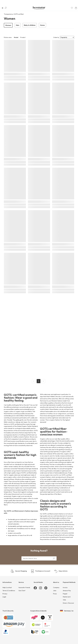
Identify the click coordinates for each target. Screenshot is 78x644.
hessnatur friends (24, 587)
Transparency (8, 14)
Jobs (55, 591)
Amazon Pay (67, 591)
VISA (64, 600)
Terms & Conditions (9, 591)
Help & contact (7, 587)
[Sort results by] (67, 37)
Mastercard (67, 597)
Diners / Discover (68, 603)
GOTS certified (19, 14)
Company (56, 587)
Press (55, 594)
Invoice (65, 587)
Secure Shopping (19, 571)
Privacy (5, 594)
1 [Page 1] (38, 381)
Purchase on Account (41, 571)
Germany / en (67, 611)
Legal (4, 597)
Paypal (65, 594)
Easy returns (61, 571)
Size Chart (22, 591)
